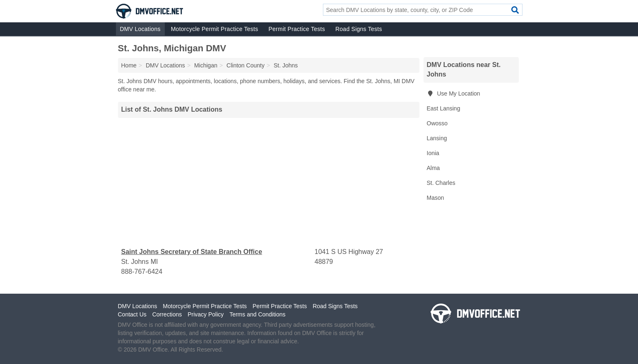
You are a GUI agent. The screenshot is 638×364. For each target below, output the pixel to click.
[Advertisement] (269, 182)
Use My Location (454, 93)
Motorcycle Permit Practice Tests (215, 29)
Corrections (167, 314)
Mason (436, 198)
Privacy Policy (206, 314)
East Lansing (444, 108)
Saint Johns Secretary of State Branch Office (192, 252)
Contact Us (132, 314)
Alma (433, 168)
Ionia (433, 153)
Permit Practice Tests (296, 29)
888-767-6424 (142, 272)
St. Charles (441, 183)
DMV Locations (140, 29)
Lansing (437, 138)
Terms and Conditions (257, 314)
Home (129, 65)
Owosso (437, 123)
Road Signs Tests (359, 29)
